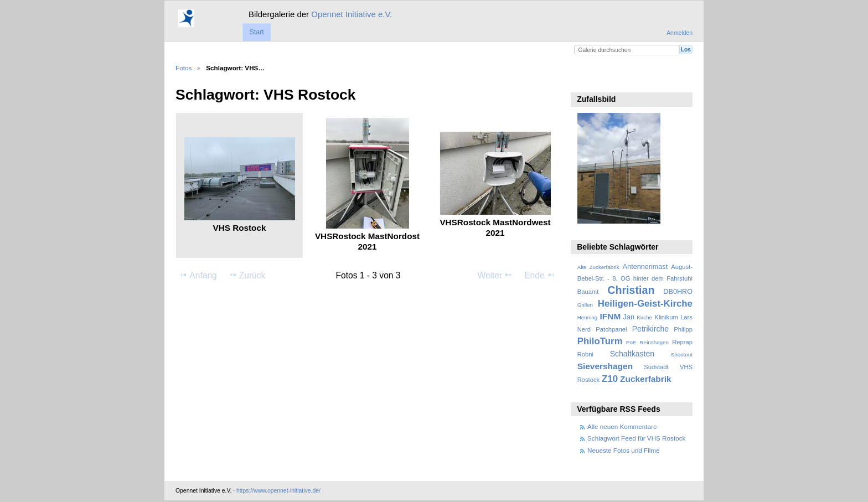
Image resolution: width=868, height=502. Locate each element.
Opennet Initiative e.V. (352, 14)
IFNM (611, 316)
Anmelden (680, 33)
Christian (631, 290)
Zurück (247, 275)
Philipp (683, 329)
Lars (686, 317)
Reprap (682, 342)
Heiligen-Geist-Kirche (645, 304)
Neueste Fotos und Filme (624, 450)
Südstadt (656, 367)
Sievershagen (605, 366)
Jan (629, 317)
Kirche (644, 317)
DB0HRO (678, 292)
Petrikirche (650, 329)
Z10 (610, 379)
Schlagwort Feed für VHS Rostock (636, 438)
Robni (585, 354)
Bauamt (588, 292)
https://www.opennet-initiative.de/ (278, 491)
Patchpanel (611, 329)
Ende (540, 275)
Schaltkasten (632, 354)
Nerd (584, 329)
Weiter (495, 275)
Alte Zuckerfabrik (598, 267)
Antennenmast (645, 267)
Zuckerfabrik (646, 379)
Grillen (585, 305)
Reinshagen (654, 342)
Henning (588, 317)
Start (256, 32)
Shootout (682, 354)
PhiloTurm (600, 341)
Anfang (198, 275)
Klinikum (666, 317)
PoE (631, 342)
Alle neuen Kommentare (622, 426)
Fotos (184, 68)
